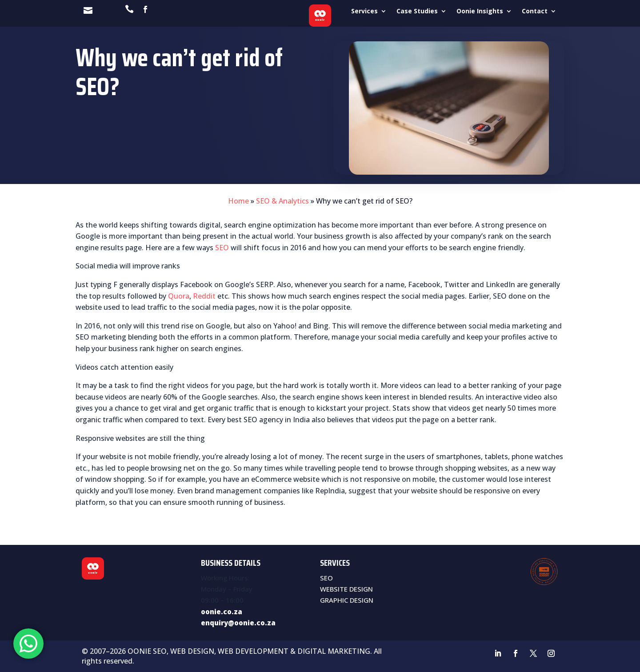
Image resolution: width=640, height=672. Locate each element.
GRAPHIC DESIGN (347, 600)
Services (364, 12)
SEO (222, 248)
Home (238, 201)
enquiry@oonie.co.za (238, 623)
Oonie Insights (480, 12)
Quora (179, 296)
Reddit (204, 296)
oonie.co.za (222, 612)
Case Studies (417, 12)
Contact (535, 12)
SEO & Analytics (282, 201)
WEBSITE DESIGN (346, 589)
